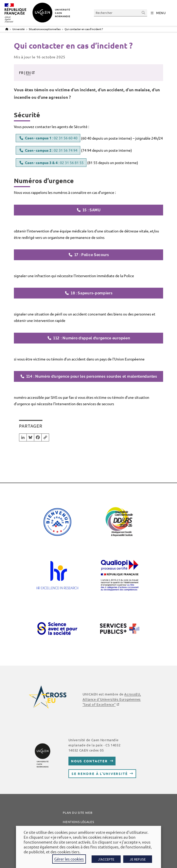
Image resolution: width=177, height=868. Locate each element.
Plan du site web (78, 812)
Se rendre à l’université (100, 774)
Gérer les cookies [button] (69, 859)
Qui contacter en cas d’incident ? (84, 29)
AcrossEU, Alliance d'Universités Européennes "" (112, 699)
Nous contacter (89, 761)
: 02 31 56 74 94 (51, 150)
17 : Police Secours (92, 255)
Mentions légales (78, 822)
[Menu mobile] (158, 13)
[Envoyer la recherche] (144, 13)
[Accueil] (7, 29)
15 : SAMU (92, 210)
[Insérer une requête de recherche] (121, 13)
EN (28, 73)
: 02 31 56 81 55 (54, 162)
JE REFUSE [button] (138, 859)
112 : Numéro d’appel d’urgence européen (92, 338)
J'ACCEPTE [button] (106, 859)
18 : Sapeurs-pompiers (92, 293)
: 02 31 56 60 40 (51, 138)
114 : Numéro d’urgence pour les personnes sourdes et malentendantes (92, 376)
